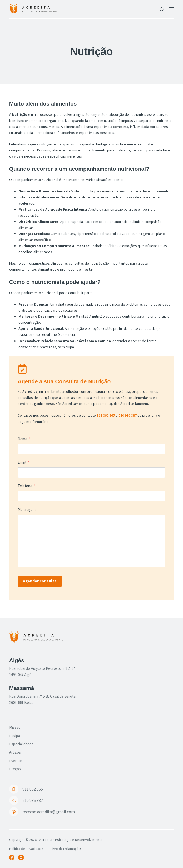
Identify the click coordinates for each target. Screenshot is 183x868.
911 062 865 (106, 415)
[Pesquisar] (162, 9)
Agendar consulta (40, 581)
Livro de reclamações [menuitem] (70, 849)
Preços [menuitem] (16, 769)
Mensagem (27, 509)
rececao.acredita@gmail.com (49, 812)
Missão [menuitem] (15, 725)
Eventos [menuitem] (17, 760)
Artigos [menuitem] (16, 751)
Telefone (25, 486)
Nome (23, 439)
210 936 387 (128, 415)
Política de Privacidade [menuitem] (27, 849)
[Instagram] (21, 857)
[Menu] (171, 9)
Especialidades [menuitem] (22, 742)
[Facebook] (12, 857)
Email (22, 462)
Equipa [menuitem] (15, 734)
